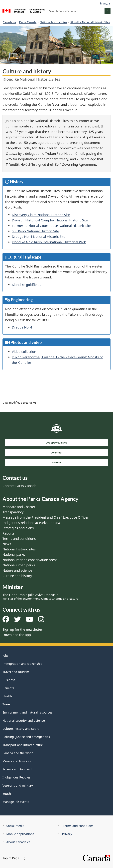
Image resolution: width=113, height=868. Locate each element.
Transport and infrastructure (23, 745)
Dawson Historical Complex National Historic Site (50, 220)
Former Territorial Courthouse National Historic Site (51, 226)
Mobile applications (20, 834)
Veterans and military (18, 785)
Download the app (17, 635)
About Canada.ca (18, 842)
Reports (8, 533)
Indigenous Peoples (16, 777)
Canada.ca (9, 22)
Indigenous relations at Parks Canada (31, 523)
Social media (15, 826)
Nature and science (17, 570)
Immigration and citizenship (22, 664)
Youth (7, 794)
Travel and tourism (16, 672)
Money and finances (17, 761)
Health (7, 696)
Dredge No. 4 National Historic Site (39, 237)
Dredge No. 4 (22, 327)
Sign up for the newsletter (22, 629)
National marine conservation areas (30, 560)
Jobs (5, 656)
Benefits (8, 688)
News (7, 544)
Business (9, 680)
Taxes (6, 704)
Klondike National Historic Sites (90, 22)
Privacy (67, 834)
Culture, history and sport (21, 729)
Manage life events (16, 802)
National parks (14, 554)
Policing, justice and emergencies (26, 737)
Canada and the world (18, 753)
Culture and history (17, 576)
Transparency (13, 512)
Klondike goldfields (26, 285)
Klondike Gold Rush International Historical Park (49, 242)
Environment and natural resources (27, 712)
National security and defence (24, 720)
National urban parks (19, 565)
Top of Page (14, 858)
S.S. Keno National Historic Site (35, 231)
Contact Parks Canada (19, 486)
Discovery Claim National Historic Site (41, 215)
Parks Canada (28, 22)
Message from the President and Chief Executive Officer (46, 517)
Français (105, 3)
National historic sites (53, 22)
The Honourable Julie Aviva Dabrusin (40, 597)
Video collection (24, 352)
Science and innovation (19, 769)
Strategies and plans (18, 528)
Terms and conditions (19, 539)
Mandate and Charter (19, 507)
